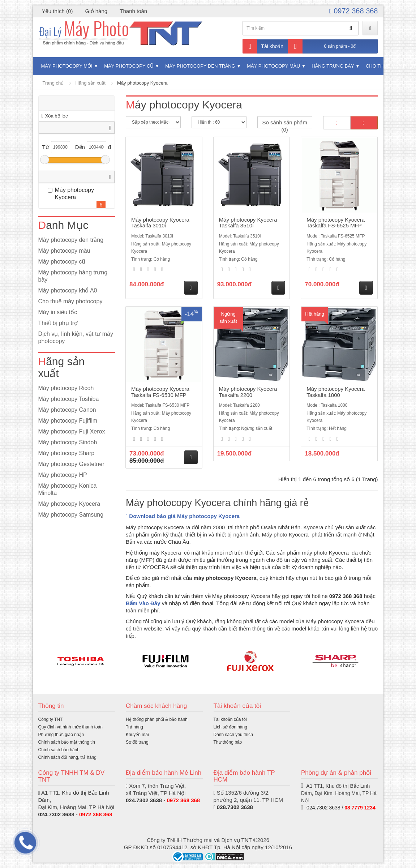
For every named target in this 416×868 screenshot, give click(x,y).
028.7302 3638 (235, 807)
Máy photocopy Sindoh (68, 442)
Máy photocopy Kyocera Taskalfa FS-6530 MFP (160, 392)
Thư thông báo (228, 742)
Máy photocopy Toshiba (69, 399)
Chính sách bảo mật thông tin (67, 742)
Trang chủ (53, 83)
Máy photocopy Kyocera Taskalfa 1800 (336, 392)
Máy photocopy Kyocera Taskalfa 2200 (248, 392)
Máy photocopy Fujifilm (68, 421)
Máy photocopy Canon (67, 410)
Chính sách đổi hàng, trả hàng (67, 757)
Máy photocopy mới (67, 66)
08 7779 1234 (360, 808)
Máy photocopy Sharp (67, 453)
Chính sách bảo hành (59, 750)
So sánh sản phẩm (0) (284, 124)
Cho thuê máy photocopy (70, 301)
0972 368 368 (353, 11)
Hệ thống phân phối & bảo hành (157, 719)
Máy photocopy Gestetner (71, 464)
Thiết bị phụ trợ (58, 323)
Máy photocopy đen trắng (200, 66)
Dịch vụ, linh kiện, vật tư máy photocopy (76, 337)
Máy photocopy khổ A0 (68, 290)
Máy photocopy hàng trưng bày (73, 276)
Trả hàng (134, 727)
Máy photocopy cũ (129, 66)
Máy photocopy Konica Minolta (68, 489)
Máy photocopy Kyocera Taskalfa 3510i (248, 223)
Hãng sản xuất (91, 83)
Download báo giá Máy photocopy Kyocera (183, 516)
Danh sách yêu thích (233, 735)
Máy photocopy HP (63, 475)
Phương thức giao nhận (61, 735)
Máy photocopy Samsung (71, 515)
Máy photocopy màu (273, 66)
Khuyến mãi (137, 735)
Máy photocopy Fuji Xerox (72, 431)
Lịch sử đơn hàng (230, 727)
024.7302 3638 (56, 814)
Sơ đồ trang (137, 742)
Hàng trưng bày (333, 66)
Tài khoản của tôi (230, 719)
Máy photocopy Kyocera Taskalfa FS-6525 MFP (336, 223)
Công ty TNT (51, 719)
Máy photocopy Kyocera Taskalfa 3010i (160, 223)
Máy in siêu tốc (58, 312)
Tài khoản (263, 46)
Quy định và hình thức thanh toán (70, 727)
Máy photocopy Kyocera (142, 83)
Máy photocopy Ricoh (66, 388)
